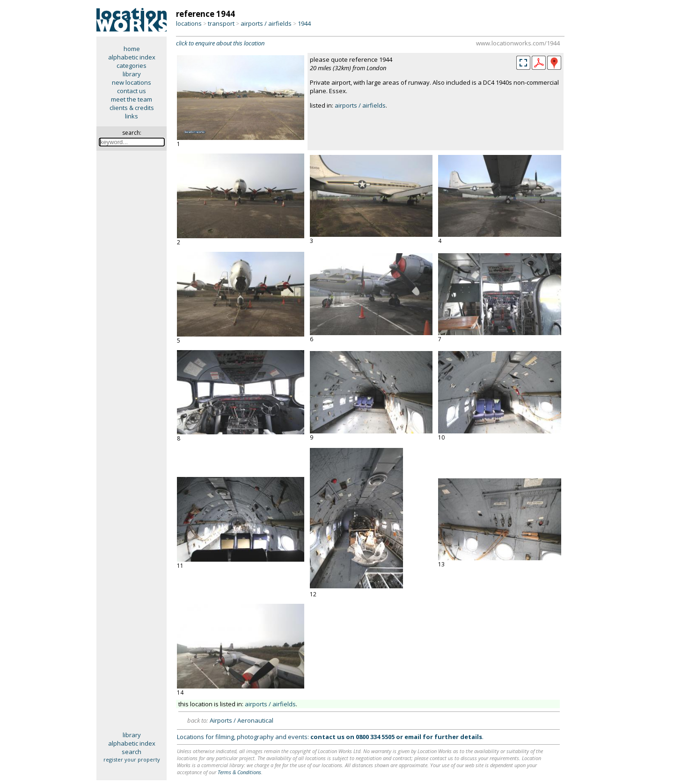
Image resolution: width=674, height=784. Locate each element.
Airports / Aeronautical (242, 720)
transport (221, 23)
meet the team (132, 99)
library (132, 74)
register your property (132, 759)
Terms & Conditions (239, 772)
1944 (304, 23)
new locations (132, 82)
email (413, 737)
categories (132, 66)
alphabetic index (132, 57)
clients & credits (132, 108)
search (132, 752)
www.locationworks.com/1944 (518, 43)
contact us (132, 91)
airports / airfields (266, 23)
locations (189, 23)
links (132, 116)
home (132, 49)
